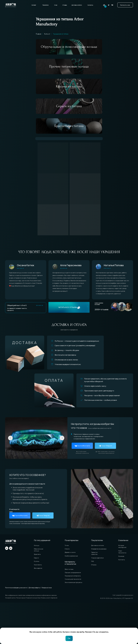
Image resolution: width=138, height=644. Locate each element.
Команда (121, 598)
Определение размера (99, 590)
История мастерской (122, 588)
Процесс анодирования (73, 614)
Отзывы (65, 5)
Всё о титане (69, 611)
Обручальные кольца (38, 591)
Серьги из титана (69, 135)
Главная (38, 34)
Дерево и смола (70, 594)
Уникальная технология (73, 621)
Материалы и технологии (70, 604)
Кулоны (37, 603)
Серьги (36, 599)
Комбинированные (71, 597)
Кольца (36, 587)
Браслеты (37, 596)
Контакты (90, 5)
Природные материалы (73, 617)
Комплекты (38, 606)
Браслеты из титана (69, 163)
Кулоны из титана (69, 107)
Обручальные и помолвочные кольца (69, 51)
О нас (56, 5)
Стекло (67, 590)
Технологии (45, 5)
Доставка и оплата (77, 5)
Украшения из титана (61, 34)
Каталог (34, 5)
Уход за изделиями (97, 599)
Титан (67, 587)
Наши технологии (122, 593)
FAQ (92, 603)
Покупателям (97, 582)
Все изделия (38, 610)
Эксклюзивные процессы (73, 624)
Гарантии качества (94, 595)
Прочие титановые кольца (69, 79)
